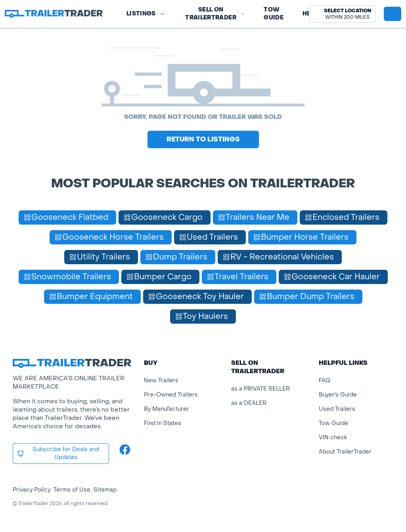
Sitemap (105, 490)
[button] (342, 14)
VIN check (333, 438)
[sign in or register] (393, 14)
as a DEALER (249, 403)
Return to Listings (203, 139)
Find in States (163, 423)
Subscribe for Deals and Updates (58, 453)
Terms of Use (72, 490)
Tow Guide (274, 14)
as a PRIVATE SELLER (260, 389)
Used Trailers (337, 409)
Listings (146, 14)
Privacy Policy (32, 490)
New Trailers (161, 380)
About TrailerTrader (345, 452)
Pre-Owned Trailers (171, 395)
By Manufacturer (167, 409)
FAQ (325, 380)
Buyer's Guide (338, 395)
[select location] (342, 14)
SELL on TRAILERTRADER (215, 14)
